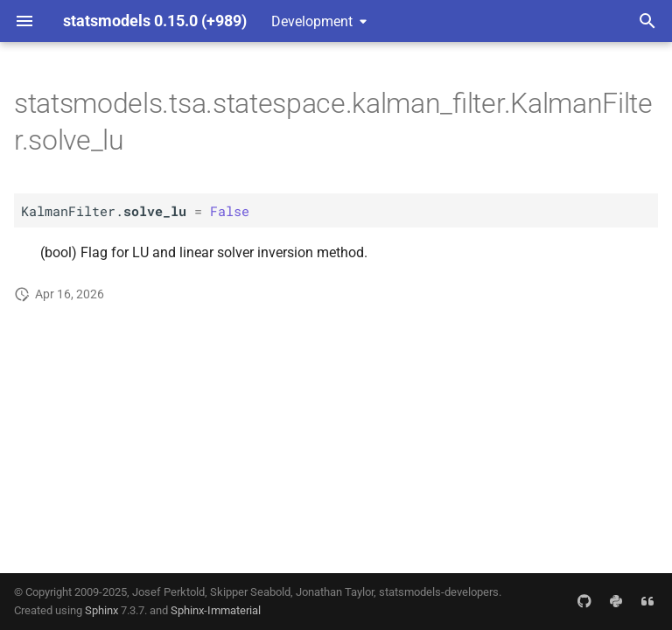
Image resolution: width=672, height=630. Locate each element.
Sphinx (101, 610)
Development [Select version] (312, 21)
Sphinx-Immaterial (216, 610)
